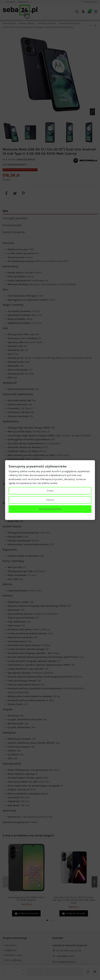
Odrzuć (50, 500)
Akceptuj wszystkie (50, 509)
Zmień (50, 491)
